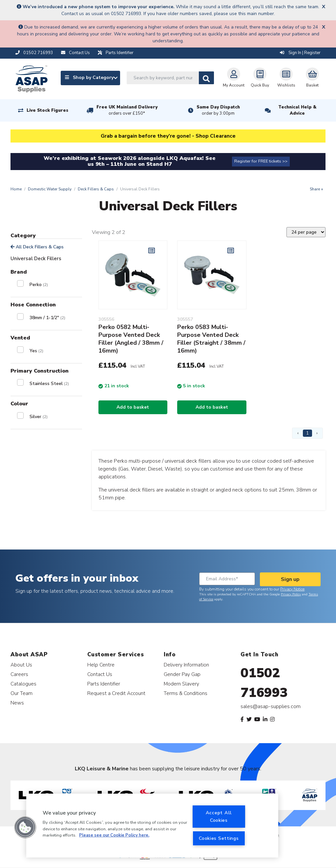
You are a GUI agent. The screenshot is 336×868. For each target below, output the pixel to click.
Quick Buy (260, 78)
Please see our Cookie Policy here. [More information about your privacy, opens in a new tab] (114, 835)
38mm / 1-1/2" (47, 318)
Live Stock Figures (47, 110)
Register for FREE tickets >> (261, 161)
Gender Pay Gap (182, 674)
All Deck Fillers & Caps (37, 247)
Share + (316, 189)
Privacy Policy (291, 594)
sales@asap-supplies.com (271, 706)
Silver (39, 417)
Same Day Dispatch (218, 110)
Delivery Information (186, 665)
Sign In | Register (300, 53)
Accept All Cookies (219, 816)
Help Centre (101, 665)
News (17, 703)
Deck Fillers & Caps (96, 189)
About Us (21, 665)
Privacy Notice (292, 589)
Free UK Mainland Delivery (127, 110)
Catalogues (23, 684)
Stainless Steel (49, 384)
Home (16, 189)
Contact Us (100, 674)
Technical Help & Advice (297, 110)
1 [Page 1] (307, 433)
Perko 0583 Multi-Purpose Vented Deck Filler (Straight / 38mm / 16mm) (211, 339)
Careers (19, 674)
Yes (36, 351)
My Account (234, 78)
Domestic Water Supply (50, 189)
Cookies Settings (219, 838)
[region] (152, 826)
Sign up (290, 579)
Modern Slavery (181, 684)
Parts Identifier (104, 684)
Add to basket (133, 407)
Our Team (21, 693)
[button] (25, 827)
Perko (39, 285)
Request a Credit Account (116, 693)
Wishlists (286, 78)
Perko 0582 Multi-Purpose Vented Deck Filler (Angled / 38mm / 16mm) (131, 339)
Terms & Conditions (186, 693)
